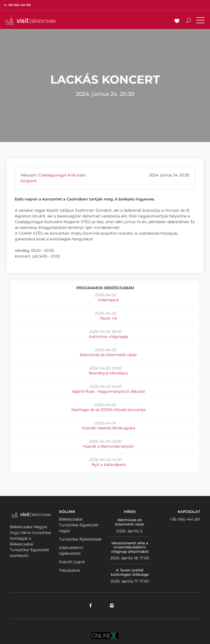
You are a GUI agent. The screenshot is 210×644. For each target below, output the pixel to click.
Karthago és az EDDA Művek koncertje (108, 410)
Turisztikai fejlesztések (80, 539)
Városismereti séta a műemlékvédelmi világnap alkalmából (130, 547)
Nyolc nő (109, 318)
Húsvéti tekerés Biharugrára (108, 428)
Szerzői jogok (72, 562)
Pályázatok (69, 570)
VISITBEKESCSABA (31, 20)
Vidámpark (108, 300)
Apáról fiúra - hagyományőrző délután (109, 391)
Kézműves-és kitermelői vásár (108, 355)
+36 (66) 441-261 (185, 519)
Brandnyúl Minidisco (108, 373)
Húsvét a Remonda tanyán (108, 446)
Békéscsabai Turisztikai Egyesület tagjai (79, 525)
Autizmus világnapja (108, 336)
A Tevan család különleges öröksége (130, 572)
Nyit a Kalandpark (109, 465)
